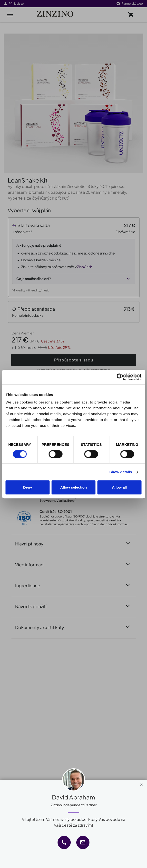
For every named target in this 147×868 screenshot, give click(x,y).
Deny (28, 487)
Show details (121, 472)
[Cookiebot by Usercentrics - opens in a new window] (120, 377)
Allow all (119, 487)
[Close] (142, 784)
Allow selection (73, 487)
